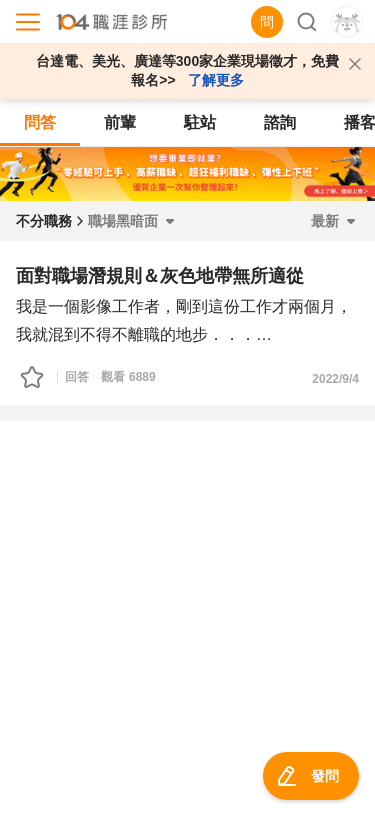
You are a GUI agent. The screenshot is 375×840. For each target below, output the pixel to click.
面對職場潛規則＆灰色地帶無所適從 (160, 276)
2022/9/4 (335, 379)
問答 (40, 122)
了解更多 (216, 80)
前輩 (120, 122)
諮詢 (280, 122)
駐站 (200, 122)
